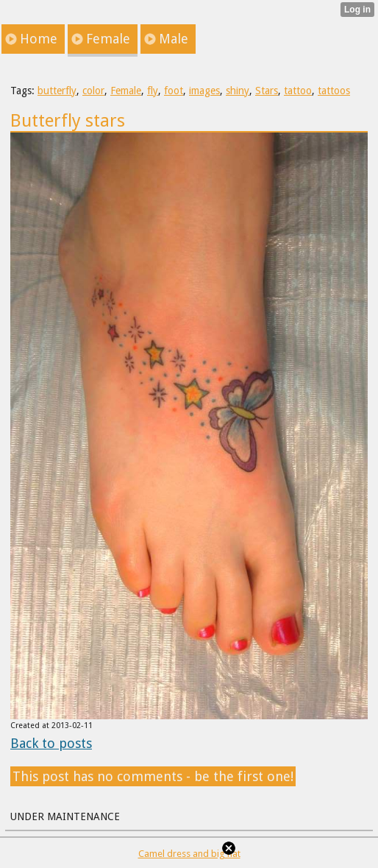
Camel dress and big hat (189, 854)
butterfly (57, 91)
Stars (267, 91)
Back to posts (51, 743)
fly (153, 91)
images (204, 91)
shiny (238, 91)
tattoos (334, 91)
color (93, 91)
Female (126, 91)
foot (174, 91)
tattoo (298, 91)
